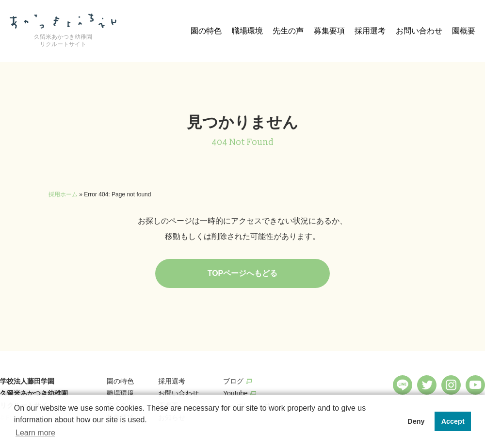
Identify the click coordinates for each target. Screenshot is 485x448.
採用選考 (370, 31)
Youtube (235, 393)
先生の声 (288, 31)
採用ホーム (63, 194)
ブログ (233, 381)
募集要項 (329, 31)
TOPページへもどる (243, 273)
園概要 (464, 31)
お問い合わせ (419, 31)
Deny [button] (416, 421)
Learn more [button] (35, 433)
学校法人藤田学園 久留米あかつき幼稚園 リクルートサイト (34, 393)
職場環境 (247, 31)
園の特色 (206, 31)
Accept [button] (453, 421)
